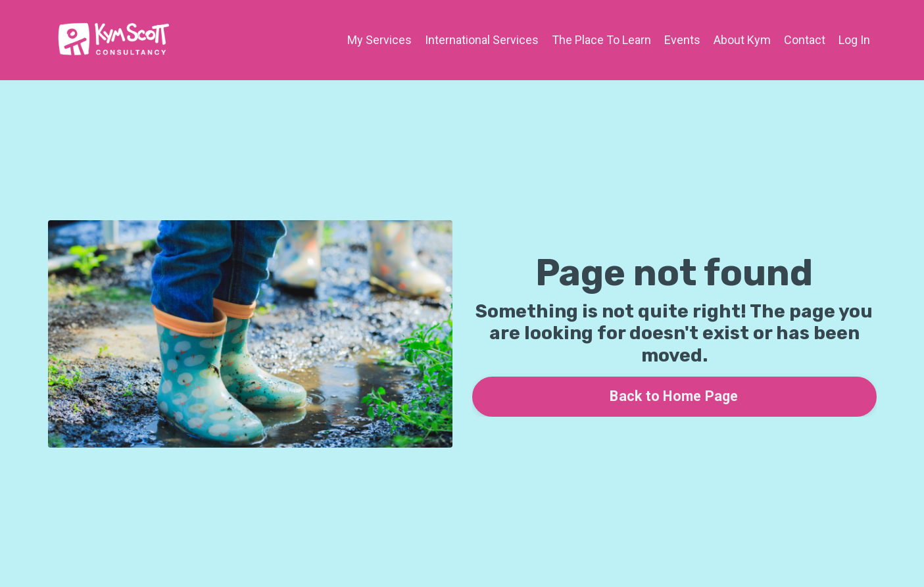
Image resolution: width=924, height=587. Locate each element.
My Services (379, 40)
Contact (805, 40)
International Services (482, 40)
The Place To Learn (601, 40)
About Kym (742, 40)
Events (682, 40)
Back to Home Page (674, 396)
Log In (854, 40)
